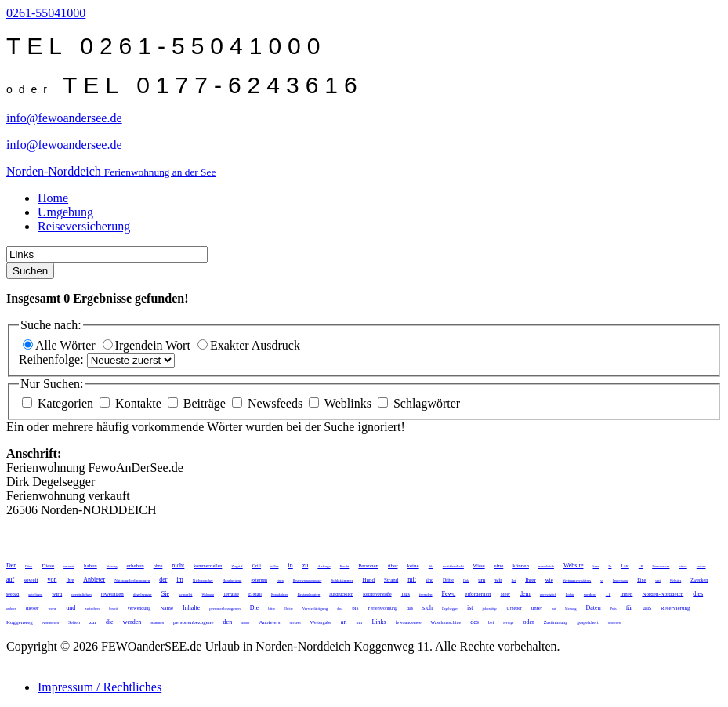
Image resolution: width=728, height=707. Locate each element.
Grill (257, 566)
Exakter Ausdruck (249, 345)
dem (525, 594)
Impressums (620, 580)
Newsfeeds (269, 403)
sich (427, 608)
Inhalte (191, 608)
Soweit (113, 609)
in (291, 566)
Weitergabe (321, 622)
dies (698, 594)
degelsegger (143, 595)
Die (255, 608)
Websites (675, 580)
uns (647, 608)
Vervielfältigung (315, 609)
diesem (295, 623)
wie (549, 580)
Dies (29, 566)
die (110, 622)
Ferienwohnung (382, 608)
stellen (274, 566)
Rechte (570, 595)
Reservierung (675, 608)
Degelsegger (450, 609)
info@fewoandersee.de (64, 118)
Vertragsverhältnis (577, 580)
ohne (158, 566)
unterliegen (35, 595)
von (53, 580)
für (630, 608)
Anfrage (324, 566)
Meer (505, 594)
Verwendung (139, 608)
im (179, 580)
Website (574, 566)
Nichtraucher (203, 580)
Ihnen (626, 594)
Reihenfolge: (53, 359)
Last (625, 566)
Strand (391, 580)
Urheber (514, 608)
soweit (31, 580)
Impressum (661, 566)
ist (470, 608)
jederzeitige (489, 609)
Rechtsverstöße (377, 594)
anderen (11, 609)
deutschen (614, 623)
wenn (52, 609)
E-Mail (255, 594)
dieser (33, 608)
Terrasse (231, 594)
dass (340, 609)
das (410, 608)
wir (498, 580)
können (521, 566)
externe (701, 566)
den (228, 622)
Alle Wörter (61, 345)
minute (69, 566)
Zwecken (699, 580)
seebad (13, 594)
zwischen (92, 609)
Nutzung (112, 566)
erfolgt (508, 623)
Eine (641, 580)
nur (359, 622)
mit (412, 580)
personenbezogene (194, 622)
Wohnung (208, 595)
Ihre (71, 580)
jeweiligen (112, 594)
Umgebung (65, 212)
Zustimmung (556, 622)
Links (378, 622)
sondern (590, 595)
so (602, 580)
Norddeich (51, 623)
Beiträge (198, 403)
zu (306, 566)
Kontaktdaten (280, 595)
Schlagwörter (419, 403)
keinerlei (186, 595)
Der (11, 566)
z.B (641, 566)
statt (658, 580)
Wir (431, 566)
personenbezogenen (225, 609)
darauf (245, 623)
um (482, 580)
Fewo (449, 594)
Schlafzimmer (342, 580)
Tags (406, 594)
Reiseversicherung (84, 226)
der (163, 580)
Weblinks (342, 403)
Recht (345, 566)
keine (413, 566)
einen (280, 580)
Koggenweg (20, 622)
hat (554, 609)
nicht (178, 566)
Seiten (74, 622)
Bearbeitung (232, 580)
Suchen (30, 271)
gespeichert (587, 622)
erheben (136, 566)
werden (132, 622)
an (344, 622)
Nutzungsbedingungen (132, 580)
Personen (368, 566)
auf (10, 580)
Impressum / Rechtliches (100, 687)
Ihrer (531, 580)
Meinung (570, 609)
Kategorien (59, 403)
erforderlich (478, 594)
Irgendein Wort (148, 345)
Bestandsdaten (308, 595)
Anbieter (94, 580)
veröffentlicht (453, 566)
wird (57, 594)
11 (608, 594)
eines (683, 566)
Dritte (448, 580)
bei (491, 622)
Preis (614, 609)
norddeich (546, 566)
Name (167, 608)
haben (91, 566)
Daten (594, 608)
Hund (368, 580)
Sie (165, 594)
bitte (272, 609)
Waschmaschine (446, 622)
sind (429, 580)
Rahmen (157, 623)
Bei (514, 580)
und (71, 608)
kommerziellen (208, 566)
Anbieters (269, 622)
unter (537, 608)
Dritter (289, 609)
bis (355, 608)
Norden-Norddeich (663, 594)
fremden (426, 595)
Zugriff (237, 566)
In (610, 566)
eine (499, 566)
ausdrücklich (341, 594)
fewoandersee (409, 622)
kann (596, 566)
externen (259, 580)
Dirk (466, 580)
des (474, 622)
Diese (48, 566)
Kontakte (132, 403)
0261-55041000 (46, 13)
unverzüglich (548, 595)
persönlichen (81, 595)
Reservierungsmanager (308, 580)
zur (93, 622)
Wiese (479, 566)
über (393, 566)
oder (528, 622)
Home (53, 198)
